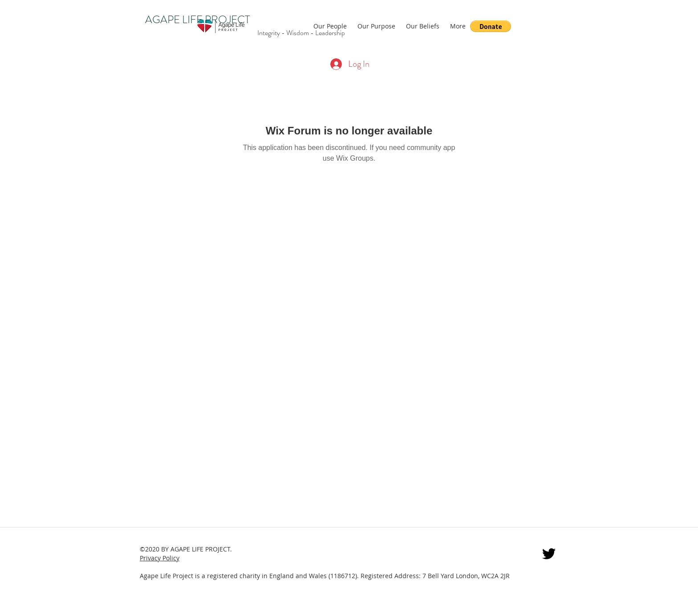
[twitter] (549, 554)
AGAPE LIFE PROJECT (197, 20)
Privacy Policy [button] (160, 558)
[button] (491, 26)
